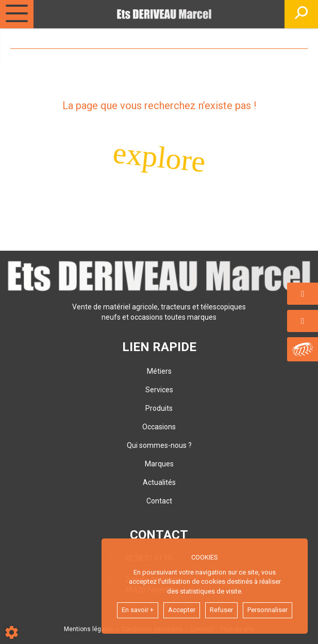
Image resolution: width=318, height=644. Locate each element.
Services (159, 390)
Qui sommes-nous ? (159, 445)
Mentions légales (89, 629)
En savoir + (138, 610)
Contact (159, 501)
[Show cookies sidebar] (12, 632)
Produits (159, 408)
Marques (159, 464)
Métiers (159, 371)
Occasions (159, 427)
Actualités (159, 482)
